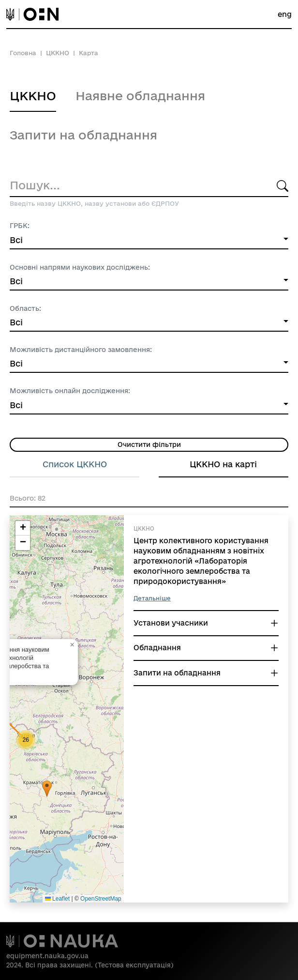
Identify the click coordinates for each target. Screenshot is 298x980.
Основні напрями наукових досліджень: (80, 267)
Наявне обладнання (140, 96)
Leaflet (57, 899)
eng (285, 14)
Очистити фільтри (149, 444)
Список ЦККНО (75, 464)
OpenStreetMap (101, 899)
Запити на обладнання (83, 135)
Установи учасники (171, 623)
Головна (23, 53)
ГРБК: (20, 226)
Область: (25, 308)
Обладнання (157, 648)
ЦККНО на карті (223, 464)
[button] (47, 789)
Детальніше (152, 598)
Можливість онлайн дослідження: (70, 391)
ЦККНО (58, 53)
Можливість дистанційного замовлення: (81, 350)
